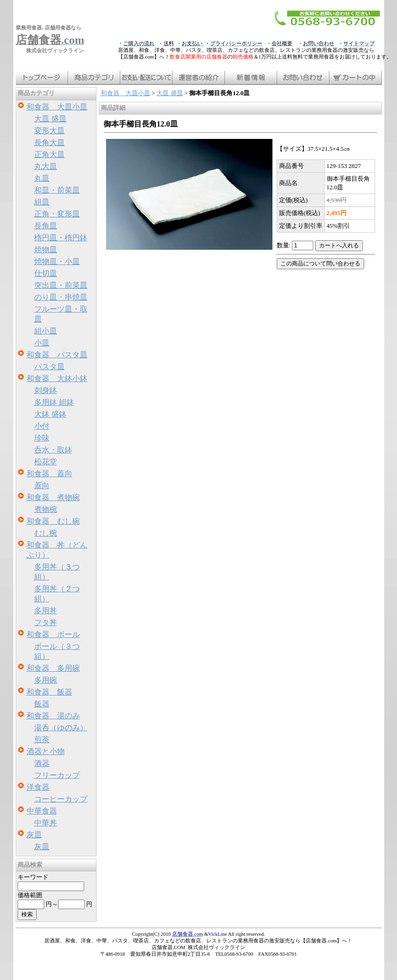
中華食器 (42, 811)
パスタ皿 (49, 367)
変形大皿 (49, 131)
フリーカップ (57, 775)
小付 (42, 426)
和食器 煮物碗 (53, 497)
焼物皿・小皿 (57, 261)
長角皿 (46, 226)
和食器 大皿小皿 (57, 107)
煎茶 (42, 740)
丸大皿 (46, 166)
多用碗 (46, 680)
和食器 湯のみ (53, 716)
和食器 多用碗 (53, 668)
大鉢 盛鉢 (50, 414)
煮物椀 (46, 509)
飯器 (42, 704)
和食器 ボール (53, 634)
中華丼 (46, 823)
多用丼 (46, 611)
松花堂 (46, 462)
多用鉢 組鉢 (54, 402)
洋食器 (38, 787)
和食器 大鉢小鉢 (57, 378)
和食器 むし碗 (53, 521)
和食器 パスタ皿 (57, 355)
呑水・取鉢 (53, 450)
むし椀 (46, 533)
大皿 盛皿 (50, 119)
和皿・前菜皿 (57, 190)
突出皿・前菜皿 (61, 285)
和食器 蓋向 (49, 474)
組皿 (42, 202)
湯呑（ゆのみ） (61, 728)
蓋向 (42, 485)
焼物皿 (46, 250)
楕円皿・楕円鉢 (61, 238)
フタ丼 (46, 622)
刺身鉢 (46, 390)
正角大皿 (49, 154)
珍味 (42, 438)
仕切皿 (46, 273)
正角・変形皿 (57, 214)
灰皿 (34, 835)
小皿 (42, 343)
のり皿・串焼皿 (61, 297)
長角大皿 (49, 142)
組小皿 (46, 331)
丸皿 (42, 178)
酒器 (42, 763)
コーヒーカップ (61, 799)
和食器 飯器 (49, 692)
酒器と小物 (46, 751)
